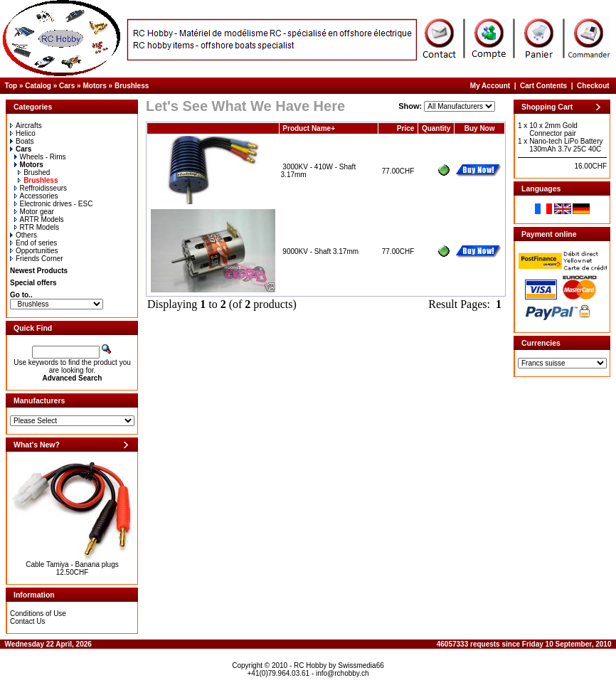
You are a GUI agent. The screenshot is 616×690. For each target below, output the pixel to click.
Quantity (436, 128)
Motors (94, 86)
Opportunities (34, 251)
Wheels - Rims (40, 157)
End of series (33, 243)
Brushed (34, 172)
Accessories (36, 196)
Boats (22, 141)
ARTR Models (39, 219)
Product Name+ (309, 128)
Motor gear (34, 212)
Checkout (593, 86)
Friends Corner (37, 259)
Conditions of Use (38, 614)
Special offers (33, 283)
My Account (490, 86)
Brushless (132, 86)
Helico (23, 133)
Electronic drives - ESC (54, 204)
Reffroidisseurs (41, 188)
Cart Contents (543, 86)
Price (405, 128)
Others (23, 235)
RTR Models (37, 227)
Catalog (38, 86)
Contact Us (27, 621)
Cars (67, 86)
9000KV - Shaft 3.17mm (320, 251)
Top (11, 86)
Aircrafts (26, 126)
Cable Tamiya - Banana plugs (72, 564)
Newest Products (39, 271)
